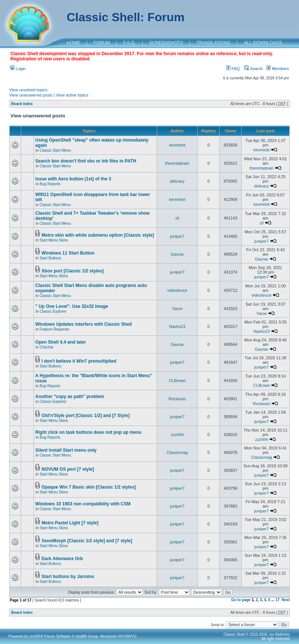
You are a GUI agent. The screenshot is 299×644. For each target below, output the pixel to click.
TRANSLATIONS (214, 43)
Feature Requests (54, 329)
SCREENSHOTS (166, 43)
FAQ (233, 69)
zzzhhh (177, 435)
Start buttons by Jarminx (68, 577)
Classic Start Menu (55, 150)
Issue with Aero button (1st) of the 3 (73, 179)
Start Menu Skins (54, 240)
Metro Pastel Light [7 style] (70, 523)
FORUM (102, 43)
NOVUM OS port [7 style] (68, 469)
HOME (73, 43)
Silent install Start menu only (66, 450)
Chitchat (46, 347)
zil (177, 218)
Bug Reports (50, 184)
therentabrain (177, 163)
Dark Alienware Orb (62, 559)
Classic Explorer (53, 311)
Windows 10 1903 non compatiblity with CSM (83, 504)
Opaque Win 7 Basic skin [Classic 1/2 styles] (89, 487)
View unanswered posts (31, 95)
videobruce (177, 290)
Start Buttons (50, 258)
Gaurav (177, 254)
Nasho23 (177, 326)
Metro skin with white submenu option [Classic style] (98, 235)
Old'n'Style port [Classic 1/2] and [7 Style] (86, 416)
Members (278, 69)
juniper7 (177, 236)
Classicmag (177, 452)
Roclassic (177, 399)
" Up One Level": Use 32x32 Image (72, 306)
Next (286, 600)
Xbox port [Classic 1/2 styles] (73, 271)
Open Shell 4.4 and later (61, 342)
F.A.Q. (129, 43)
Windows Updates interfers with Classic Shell (84, 324)
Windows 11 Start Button (68, 253)
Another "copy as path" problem (70, 397)
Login (18, 69)
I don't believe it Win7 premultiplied (79, 361)
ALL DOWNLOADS (263, 43)
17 (278, 600)
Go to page (241, 600)
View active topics (72, 95)
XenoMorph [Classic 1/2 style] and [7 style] (87, 541)
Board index (22, 104)
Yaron (177, 309)
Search (254, 69)
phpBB (35, 636)
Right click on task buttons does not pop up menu (88, 432)
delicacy (177, 181)
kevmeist (177, 145)
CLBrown (177, 381)
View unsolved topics (28, 90)
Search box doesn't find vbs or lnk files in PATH (86, 161)
